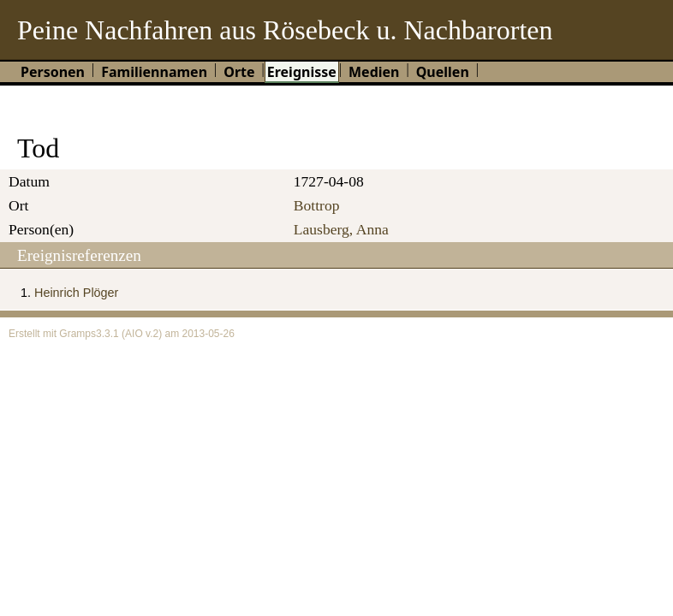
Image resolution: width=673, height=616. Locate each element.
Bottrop (317, 205)
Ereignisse (302, 72)
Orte (239, 72)
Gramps (77, 334)
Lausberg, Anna (341, 229)
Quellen (443, 72)
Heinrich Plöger (76, 293)
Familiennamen (154, 72)
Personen (53, 72)
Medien (374, 72)
